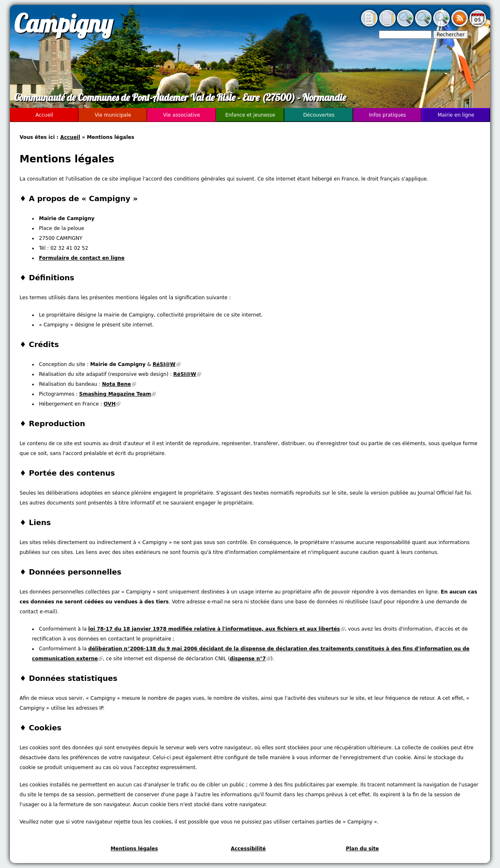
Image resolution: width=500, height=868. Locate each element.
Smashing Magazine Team (117, 394)
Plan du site (362, 849)
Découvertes (319, 115)
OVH (112, 404)
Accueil (70, 137)
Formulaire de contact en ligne (82, 258)
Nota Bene (119, 384)
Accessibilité (248, 849)
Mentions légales (134, 849)
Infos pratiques (387, 115)
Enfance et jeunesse (250, 115)
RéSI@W (167, 364)
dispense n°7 (250, 659)
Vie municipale (113, 115)
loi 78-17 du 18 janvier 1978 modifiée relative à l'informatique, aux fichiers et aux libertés (217, 629)
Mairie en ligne (456, 115)
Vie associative (182, 115)
